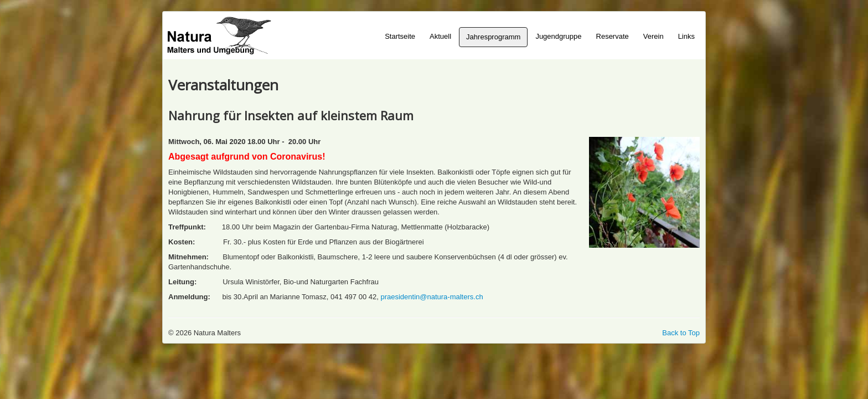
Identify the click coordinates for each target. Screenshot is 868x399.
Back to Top (681, 333)
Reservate (613, 36)
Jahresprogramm (493, 37)
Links (686, 36)
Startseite (400, 36)
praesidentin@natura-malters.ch (432, 297)
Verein (653, 36)
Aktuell (440, 36)
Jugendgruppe (558, 36)
